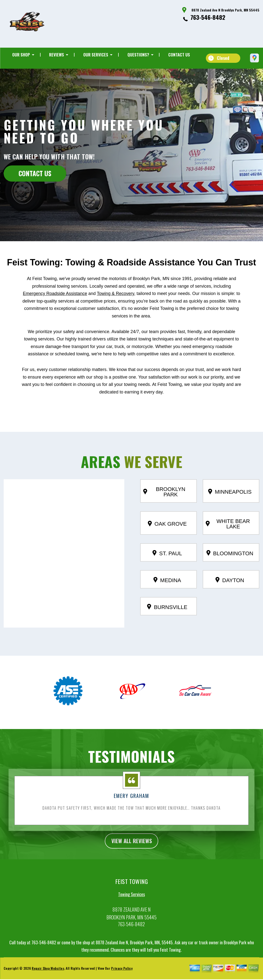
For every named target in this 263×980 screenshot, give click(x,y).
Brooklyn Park (164, 504)
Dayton (230, 593)
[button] (64, 560)
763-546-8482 (208, 17)
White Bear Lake (228, 536)
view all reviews (131, 853)
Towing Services (131, 907)
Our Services (96, 55)
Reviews (57, 55)
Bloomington (230, 566)
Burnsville (167, 620)
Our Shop (21, 55)
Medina (167, 593)
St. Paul (167, 566)
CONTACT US (35, 173)
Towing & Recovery (115, 306)
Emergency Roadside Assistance (55, 306)
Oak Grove (167, 536)
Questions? (138, 55)
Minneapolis (230, 504)
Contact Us (179, 55)
